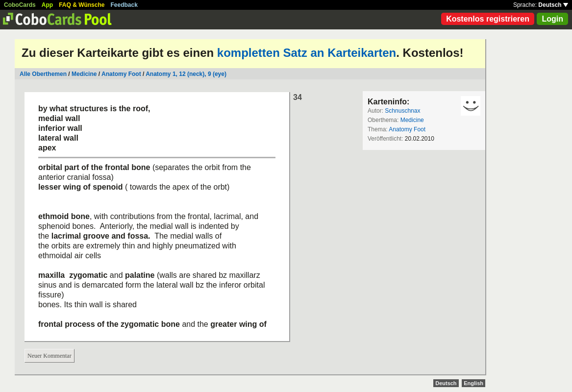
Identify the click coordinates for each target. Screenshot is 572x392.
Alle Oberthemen (43, 74)
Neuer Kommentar (50, 356)
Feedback (124, 5)
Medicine (84, 74)
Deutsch (553, 5)
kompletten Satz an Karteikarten (307, 53)
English (473, 383)
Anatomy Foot (121, 74)
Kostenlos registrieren (488, 19)
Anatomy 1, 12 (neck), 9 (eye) (186, 74)
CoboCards (20, 5)
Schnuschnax (402, 111)
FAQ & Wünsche (82, 5)
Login (552, 19)
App (47, 5)
